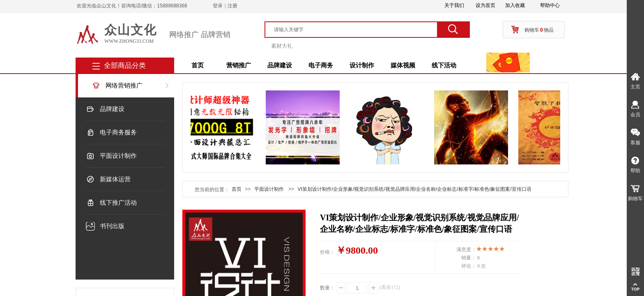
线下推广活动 (118, 203)
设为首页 (485, 5)
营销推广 (239, 65)
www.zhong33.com (129, 41)
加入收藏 (515, 5)
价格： (327, 252)
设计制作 (362, 65)
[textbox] (355, 30)
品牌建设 (280, 65)
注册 (232, 6)
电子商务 (321, 65)
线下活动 (444, 65)
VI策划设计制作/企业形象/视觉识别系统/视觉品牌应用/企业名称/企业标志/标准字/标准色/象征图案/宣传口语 (414, 189)
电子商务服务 (118, 132)
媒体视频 (403, 65)
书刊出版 (112, 226)
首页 (198, 65)
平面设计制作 (118, 156)
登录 (218, 6)
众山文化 (131, 30)
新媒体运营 (115, 179)
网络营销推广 (124, 86)
